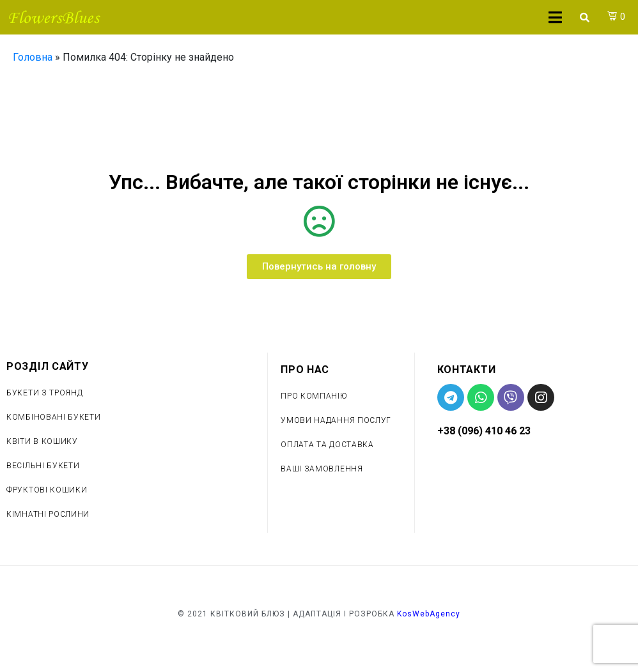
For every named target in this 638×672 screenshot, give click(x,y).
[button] (319, 267)
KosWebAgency (429, 614)
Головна (33, 57)
